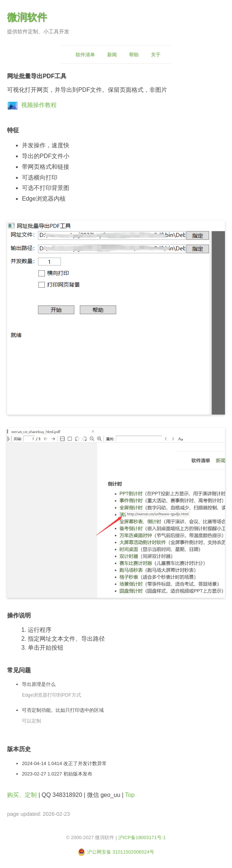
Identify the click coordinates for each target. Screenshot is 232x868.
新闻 (112, 55)
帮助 (134, 55)
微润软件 (27, 17)
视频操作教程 (39, 105)
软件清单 (85, 55)
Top (130, 795)
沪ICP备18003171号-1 (142, 837)
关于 (156, 55)
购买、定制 (22, 795)
